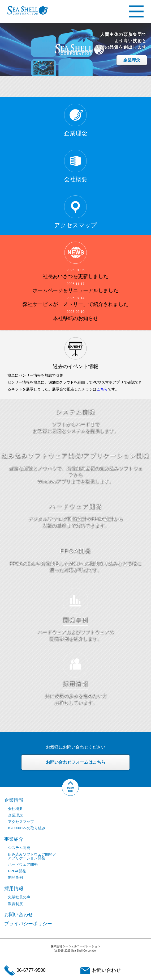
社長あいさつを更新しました (75, 276)
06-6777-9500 (25, 971)
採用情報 (14, 889)
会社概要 (15, 809)
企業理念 (132, 60)
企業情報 (14, 800)
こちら (102, 389)
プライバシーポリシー (28, 924)
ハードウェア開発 (23, 864)
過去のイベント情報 (75, 366)
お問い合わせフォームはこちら (76, 762)
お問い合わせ (19, 915)
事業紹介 (14, 839)
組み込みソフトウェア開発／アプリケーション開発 (32, 856)
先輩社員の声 (19, 897)
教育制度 (15, 904)
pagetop (70, 789)
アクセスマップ (21, 822)
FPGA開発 (17, 871)
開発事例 (15, 877)
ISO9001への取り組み (27, 828)
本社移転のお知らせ (75, 318)
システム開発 (19, 848)
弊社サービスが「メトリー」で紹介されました (75, 304)
